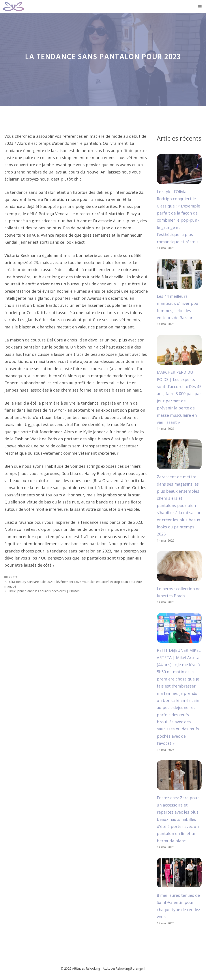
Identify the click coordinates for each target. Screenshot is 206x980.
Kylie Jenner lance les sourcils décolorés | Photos (44, 591)
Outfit (13, 577)
